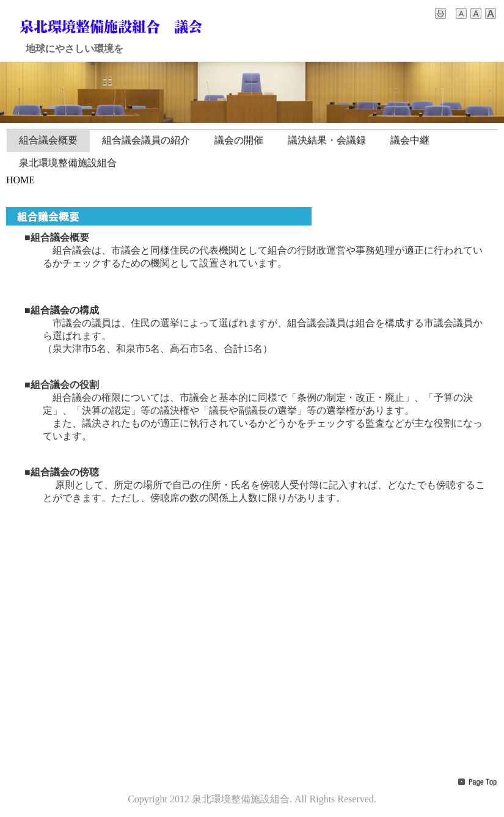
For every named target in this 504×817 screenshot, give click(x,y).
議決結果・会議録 (327, 140)
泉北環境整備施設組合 (68, 163)
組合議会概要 (48, 140)
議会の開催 (239, 140)
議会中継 (410, 140)
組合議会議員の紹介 (146, 140)
